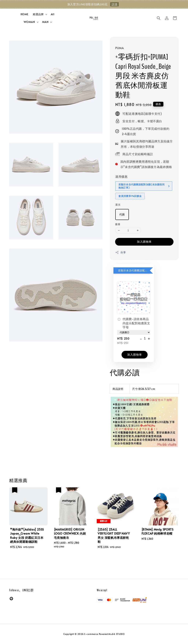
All (53, 14)
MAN (45, 22)
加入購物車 (144, 241)
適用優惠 (121, 176)
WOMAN (29, 22)
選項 (118, 205)
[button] (159, 18)
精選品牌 (38, 14)
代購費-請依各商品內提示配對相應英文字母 (134, 323)
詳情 (114, 4)
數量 (118, 224)
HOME (25, 14)
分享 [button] (121, 252)
